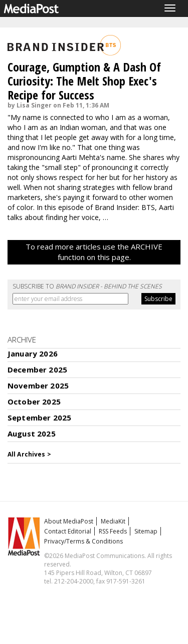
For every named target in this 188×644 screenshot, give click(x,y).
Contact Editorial (68, 531)
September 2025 (39, 417)
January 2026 (33, 353)
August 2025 (32, 433)
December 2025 (37, 369)
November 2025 (38, 385)
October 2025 (34, 401)
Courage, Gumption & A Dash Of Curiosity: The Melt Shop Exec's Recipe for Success (84, 81)
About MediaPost (69, 521)
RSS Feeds (113, 531)
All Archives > (29, 454)
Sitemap (146, 531)
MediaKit (113, 521)
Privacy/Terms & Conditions (83, 541)
